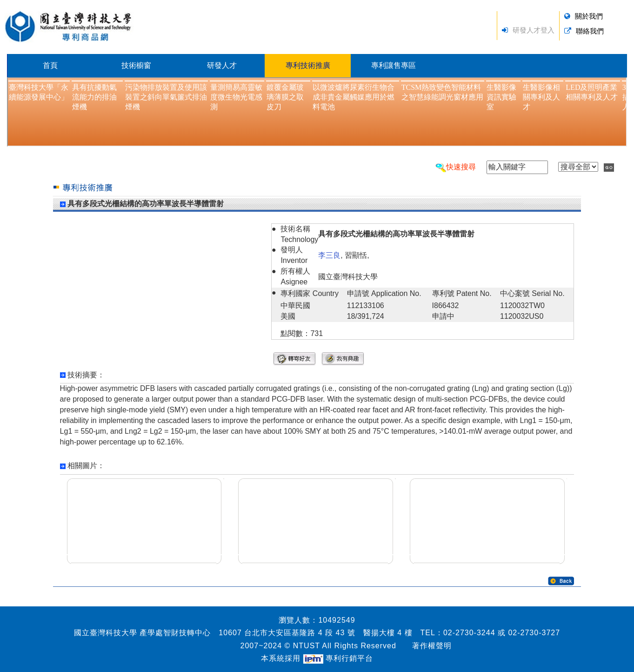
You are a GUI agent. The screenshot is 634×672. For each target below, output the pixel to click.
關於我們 (589, 16)
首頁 (50, 65)
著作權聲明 (432, 646)
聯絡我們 (590, 31)
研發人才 (222, 65)
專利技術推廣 (308, 65)
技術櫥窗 (136, 65)
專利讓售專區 (394, 65)
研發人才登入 (534, 30)
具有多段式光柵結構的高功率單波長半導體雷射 (146, 204)
